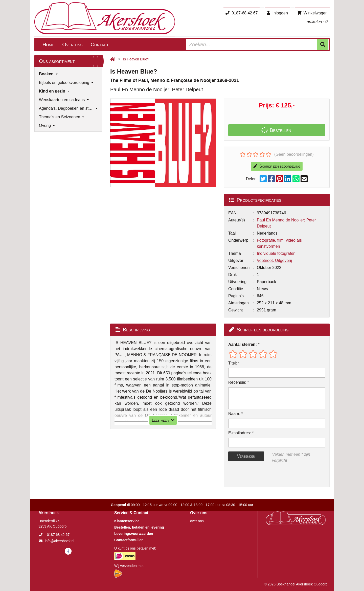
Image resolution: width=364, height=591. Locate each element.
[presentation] (261, 475)
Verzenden (246, 456)
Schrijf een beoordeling (277, 166)
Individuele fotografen (276, 253)
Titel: (233, 363)
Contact (100, 44)
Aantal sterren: (243, 344)
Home (48, 44)
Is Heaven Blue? (136, 59)
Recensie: (237, 382)
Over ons (72, 44)
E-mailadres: (240, 433)
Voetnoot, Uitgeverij (274, 260)
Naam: (234, 414)
